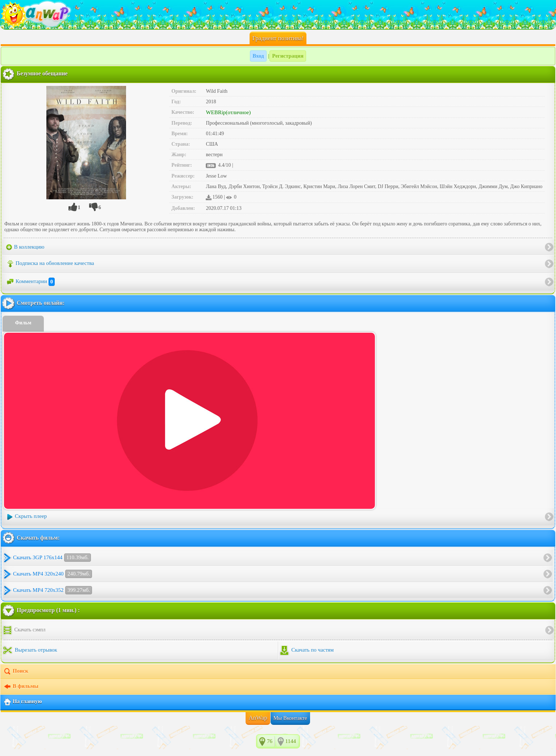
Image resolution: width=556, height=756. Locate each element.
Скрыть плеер (26, 517)
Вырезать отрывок (30, 651)
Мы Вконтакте (290, 718)
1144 (291, 741)
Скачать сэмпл (24, 630)
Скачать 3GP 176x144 (52, 558)
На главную (23, 702)
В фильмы (21, 687)
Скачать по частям (307, 651)
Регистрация (288, 56)
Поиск (16, 672)
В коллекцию (25, 247)
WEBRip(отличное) (228, 112)
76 (270, 741)
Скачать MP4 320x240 (53, 574)
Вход (258, 56)
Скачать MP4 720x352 (53, 590)
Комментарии (30, 282)
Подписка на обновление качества (50, 264)
